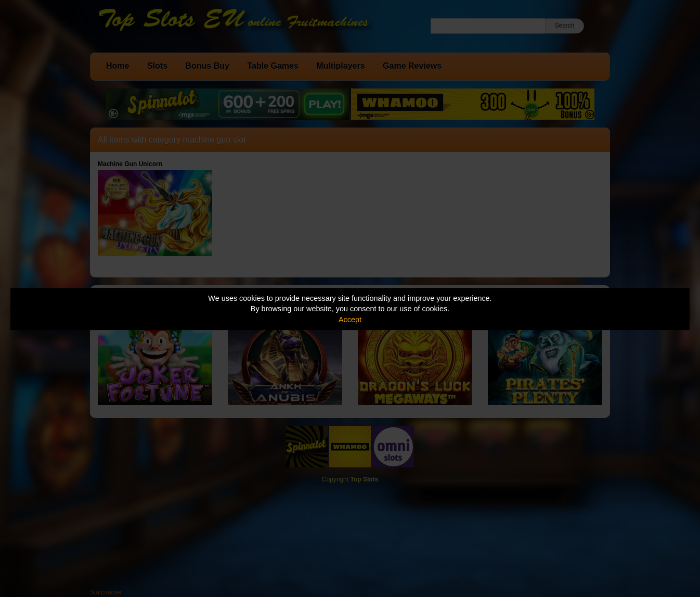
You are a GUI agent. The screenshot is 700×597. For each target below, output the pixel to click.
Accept (350, 320)
